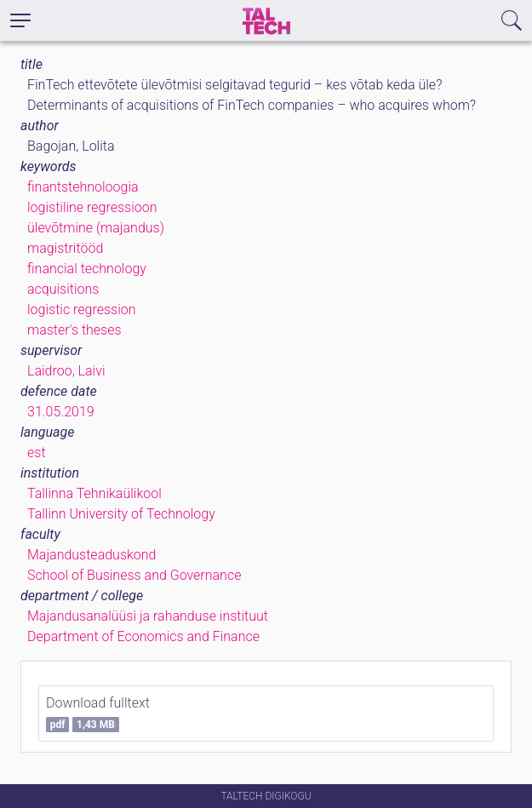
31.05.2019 (61, 412)
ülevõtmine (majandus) (96, 228)
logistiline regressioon (92, 207)
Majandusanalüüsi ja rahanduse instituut (148, 616)
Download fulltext (98, 713)
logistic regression (81, 309)
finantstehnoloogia (83, 187)
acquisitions (63, 289)
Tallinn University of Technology (121, 514)
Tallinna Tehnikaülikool (94, 493)
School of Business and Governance (134, 575)
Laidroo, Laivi (66, 371)
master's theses (74, 330)
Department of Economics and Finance (143, 636)
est (37, 453)
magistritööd (65, 248)
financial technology (87, 269)
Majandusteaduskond (92, 555)
